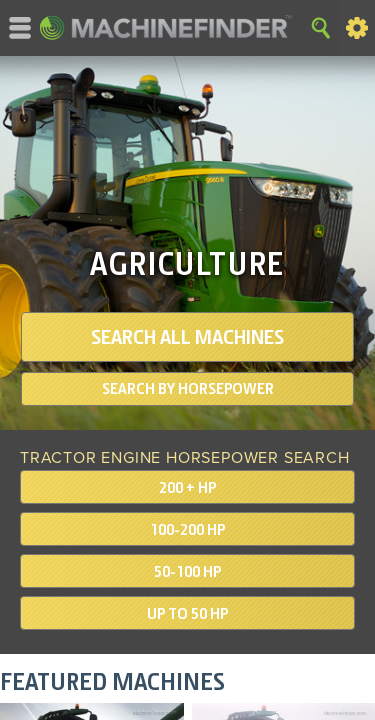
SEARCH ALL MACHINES (187, 337)
